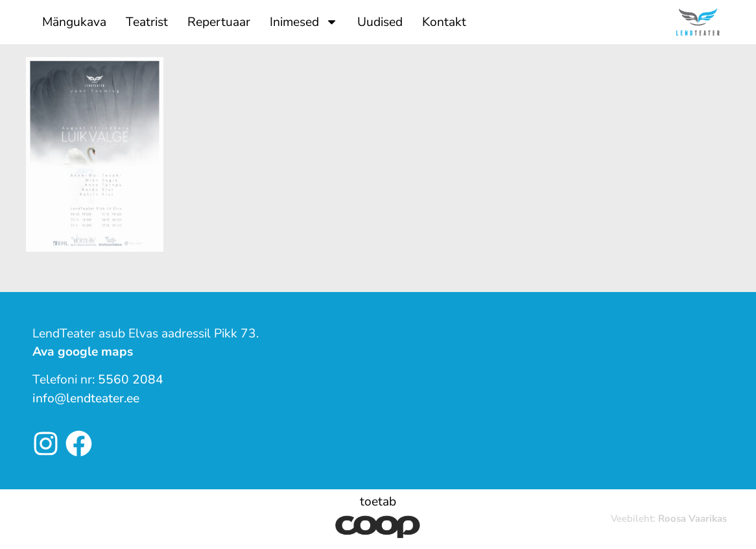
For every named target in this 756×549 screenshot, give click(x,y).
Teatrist (147, 22)
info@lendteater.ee (86, 398)
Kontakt (444, 22)
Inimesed (304, 22)
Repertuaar (219, 22)
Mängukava (74, 22)
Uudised (380, 22)
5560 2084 (131, 380)
